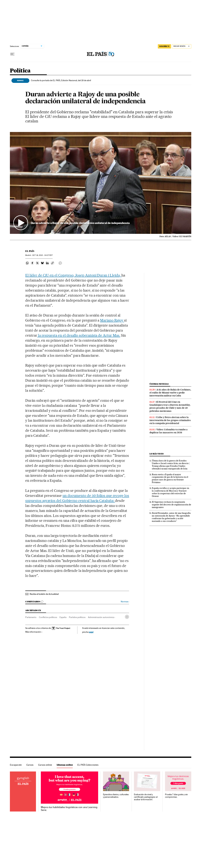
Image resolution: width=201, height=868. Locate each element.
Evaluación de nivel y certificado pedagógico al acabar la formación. (146, 797)
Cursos (30, 765)
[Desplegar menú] (12, 54)
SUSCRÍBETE (164, 46)
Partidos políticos (77, 617)
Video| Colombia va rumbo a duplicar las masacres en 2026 (168, 431)
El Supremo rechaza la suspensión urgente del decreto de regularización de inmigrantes (171, 505)
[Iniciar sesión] (182, 46)
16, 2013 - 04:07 (42, 255)
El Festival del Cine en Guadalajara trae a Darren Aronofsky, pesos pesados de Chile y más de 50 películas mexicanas (170, 406)
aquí (91, 632)
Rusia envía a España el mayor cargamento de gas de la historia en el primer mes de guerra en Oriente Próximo (170, 478)
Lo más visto (157, 454)
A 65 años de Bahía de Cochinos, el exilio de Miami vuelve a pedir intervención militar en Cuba (170, 393)
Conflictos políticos (48, 617)
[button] (101, 183)
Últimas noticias (159, 384)
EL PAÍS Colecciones (88, 765)
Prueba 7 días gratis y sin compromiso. (176, 796)
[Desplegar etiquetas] (127, 617)
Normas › (125, 602)
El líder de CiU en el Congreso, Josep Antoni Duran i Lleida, (73, 275)
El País (30, 251)
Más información (34, 632)
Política (20, 71)
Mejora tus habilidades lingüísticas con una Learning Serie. (69, 809)
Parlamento (31, 617)
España (63, 617)
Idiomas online (65, 765)
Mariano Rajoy (112, 320)
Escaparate (16, 765)
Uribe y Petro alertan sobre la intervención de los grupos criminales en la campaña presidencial (170, 420)
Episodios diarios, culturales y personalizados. (116, 796)
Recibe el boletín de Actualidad (44, 594)
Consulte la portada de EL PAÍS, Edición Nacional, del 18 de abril (61, 80)
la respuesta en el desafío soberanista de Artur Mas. (79, 335)
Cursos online (45, 765)
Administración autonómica (101, 617)
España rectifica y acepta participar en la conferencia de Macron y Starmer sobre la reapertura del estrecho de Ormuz (170, 492)
